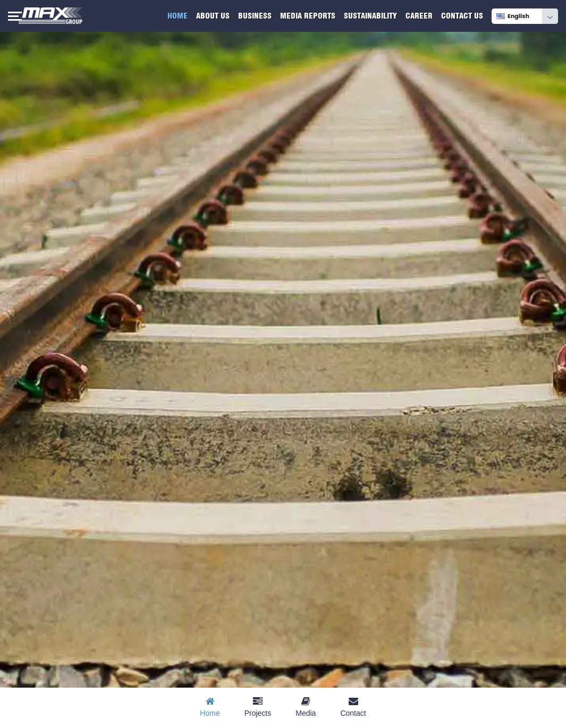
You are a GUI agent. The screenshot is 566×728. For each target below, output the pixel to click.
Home (178, 16)
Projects (258, 707)
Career (419, 16)
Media (306, 707)
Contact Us (462, 16)
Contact (353, 707)
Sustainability (370, 16)
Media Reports (308, 16)
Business (255, 16)
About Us (213, 16)
